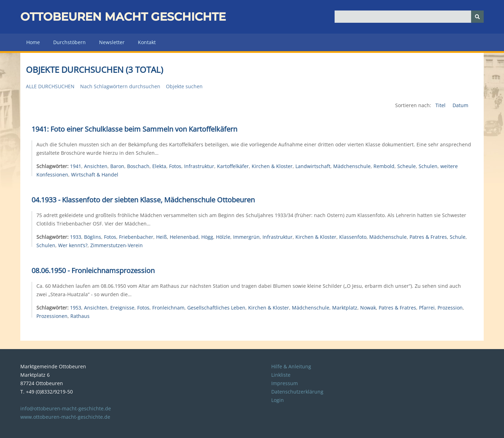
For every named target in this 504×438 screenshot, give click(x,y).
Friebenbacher (136, 237)
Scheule (407, 166)
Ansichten (96, 166)
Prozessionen (52, 316)
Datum (460, 105)
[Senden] (477, 17)
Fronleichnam (168, 308)
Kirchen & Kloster (272, 166)
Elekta (159, 166)
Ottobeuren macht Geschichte (123, 17)
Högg (207, 237)
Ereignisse (122, 308)
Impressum (285, 383)
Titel (441, 105)
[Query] (409, 17)
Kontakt (147, 42)
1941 (76, 166)
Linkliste (281, 375)
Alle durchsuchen (50, 86)
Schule (458, 237)
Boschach (138, 166)
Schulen (428, 166)
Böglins (93, 237)
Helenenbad (184, 237)
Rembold (384, 166)
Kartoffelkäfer (233, 166)
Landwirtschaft (313, 166)
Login (278, 400)
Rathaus (80, 316)
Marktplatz (345, 308)
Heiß (162, 237)
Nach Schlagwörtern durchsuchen (120, 86)
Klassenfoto (353, 237)
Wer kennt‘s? (73, 245)
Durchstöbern (69, 42)
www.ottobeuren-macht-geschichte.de (65, 417)
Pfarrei (427, 308)
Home (33, 42)
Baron (117, 166)
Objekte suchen (184, 86)
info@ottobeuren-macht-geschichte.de (66, 408)
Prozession (450, 308)
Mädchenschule (352, 166)
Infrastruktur (199, 166)
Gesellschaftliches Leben (216, 308)
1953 (76, 308)
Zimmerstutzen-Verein (117, 245)
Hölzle (223, 237)
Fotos (175, 166)
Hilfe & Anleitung (291, 366)
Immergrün (246, 237)
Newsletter (112, 42)
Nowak (368, 308)
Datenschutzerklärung (297, 392)
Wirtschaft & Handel (95, 175)
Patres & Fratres (428, 237)
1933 (76, 237)
